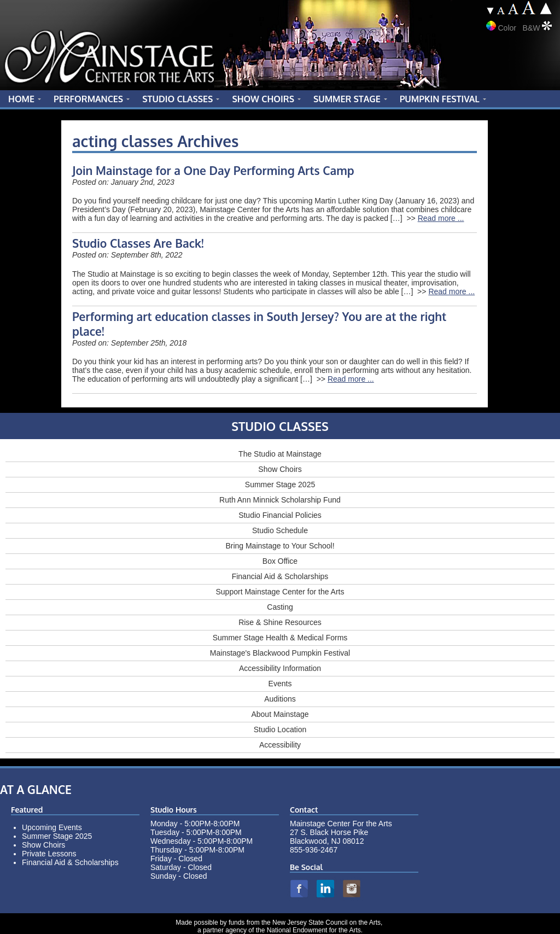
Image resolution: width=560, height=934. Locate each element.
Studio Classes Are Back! (138, 243)
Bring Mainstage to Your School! (280, 546)
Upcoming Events (52, 827)
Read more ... (441, 218)
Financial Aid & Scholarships (280, 576)
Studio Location (280, 729)
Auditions (280, 699)
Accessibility (280, 745)
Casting (280, 607)
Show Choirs (280, 469)
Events (280, 684)
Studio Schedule (280, 530)
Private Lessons (49, 854)
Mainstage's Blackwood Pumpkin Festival (280, 653)
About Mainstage (280, 714)
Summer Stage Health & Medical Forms (280, 638)
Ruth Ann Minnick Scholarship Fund (280, 500)
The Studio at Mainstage (280, 454)
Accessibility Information (280, 668)
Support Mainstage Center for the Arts (280, 592)
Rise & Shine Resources (280, 622)
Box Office (280, 561)
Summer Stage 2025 (280, 484)
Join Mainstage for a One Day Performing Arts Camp (213, 170)
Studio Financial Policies (280, 515)
